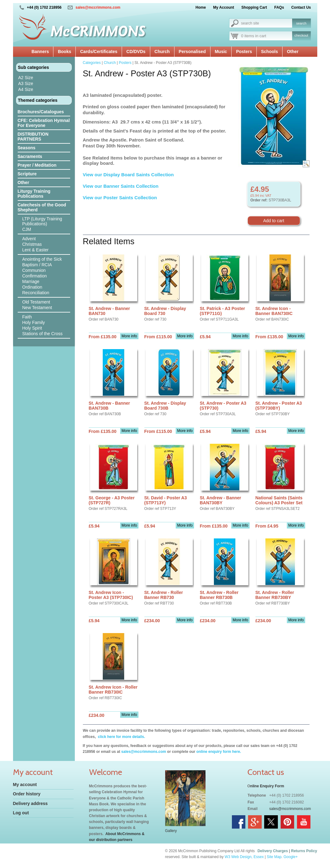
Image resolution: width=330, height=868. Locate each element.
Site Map (274, 857)
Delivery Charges (273, 851)
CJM (27, 229)
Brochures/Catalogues (41, 112)
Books (64, 52)
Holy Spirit (32, 328)
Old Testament (36, 302)
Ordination (32, 287)
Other (293, 52)
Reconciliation (36, 293)
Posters (244, 52)
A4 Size (26, 89)
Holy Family (34, 322)
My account (25, 785)
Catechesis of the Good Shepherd (42, 207)
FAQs (279, 7)
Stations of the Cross (43, 334)
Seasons (27, 148)
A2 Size (26, 78)
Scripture (27, 174)
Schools (269, 52)
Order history (27, 794)
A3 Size (26, 83)
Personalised (192, 52)
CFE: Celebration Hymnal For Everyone (44, 123)
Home (201, 7)
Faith (27, 317)
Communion (34, 270)
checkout (301, 35)
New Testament (37, 308)
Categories (92, 63)
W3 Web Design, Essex (244, 857)
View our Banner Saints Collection (121, 186)
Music (221, 52)
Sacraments (30, 156)
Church (162, 52)
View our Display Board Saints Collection (128, 175)
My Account (224, 7)
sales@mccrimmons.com (98, 7)
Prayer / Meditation (37, 165)
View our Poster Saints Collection (120, 198)
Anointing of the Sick (42, 259)
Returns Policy (304, 851)
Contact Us (301, 7)
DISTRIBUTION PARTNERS (33, 137)
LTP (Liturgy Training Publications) (42, 221)
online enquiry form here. (219, 752)
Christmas (32, 244)
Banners (40, 52)
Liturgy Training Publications (34, 194)
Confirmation (35, 276)
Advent (29, 239)
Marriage (31, 281)
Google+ (291, 857)
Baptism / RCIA (37, 265)
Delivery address (30, 803)
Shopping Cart (254, 7)
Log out (21, 813)
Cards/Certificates (99, 52)
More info (129, 336)
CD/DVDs (136, 52)
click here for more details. (121, 737)
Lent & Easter (36, 250)
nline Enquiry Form (267, 786)
